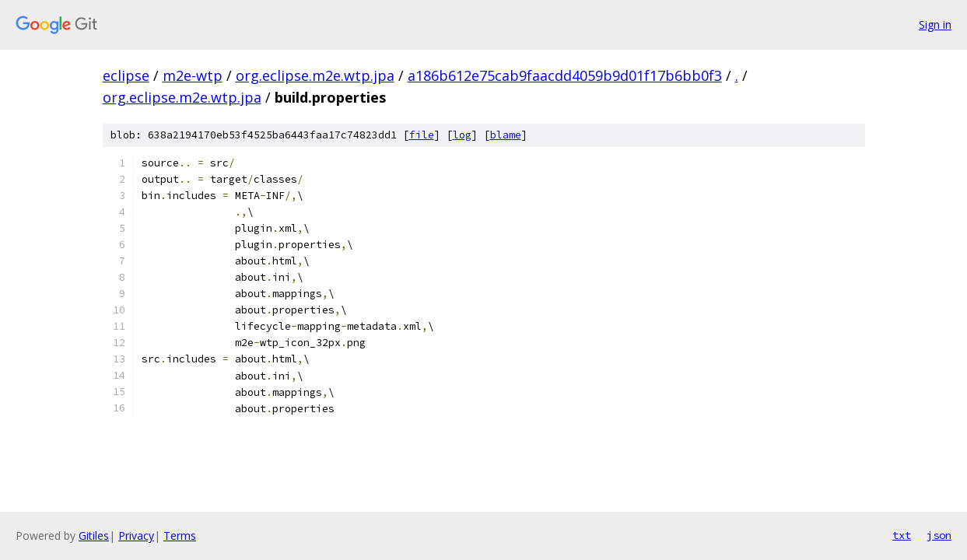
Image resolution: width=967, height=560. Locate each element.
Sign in (935, 24)
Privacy (136, 535)
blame (506, 135)
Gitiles (94, 535)
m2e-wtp (193, 75)
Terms (180, 535)
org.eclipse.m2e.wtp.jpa (315, 75)
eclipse (126, 75)
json (939, 535)
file (422, 135)
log (462, 135)
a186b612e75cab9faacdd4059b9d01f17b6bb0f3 (565, 75)
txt (902, 535)
